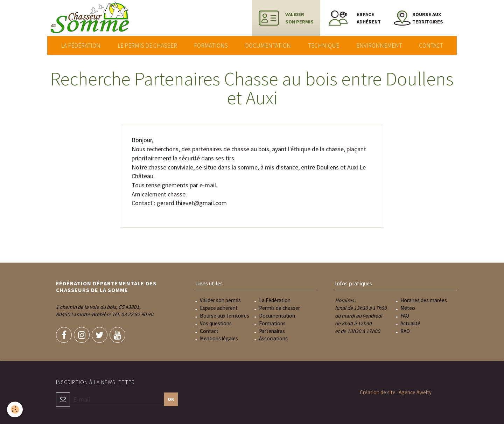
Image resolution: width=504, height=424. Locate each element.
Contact (431, 46)
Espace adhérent (219, 308)
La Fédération (81, 46)
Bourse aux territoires (225, 316)
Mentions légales (219, 338)
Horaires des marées (424, 300)
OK (171, 399)
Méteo (408, 308)
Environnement (379, 46)
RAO (405, 331)
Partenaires (272, 331)
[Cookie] (15, 409)
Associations (273, 338)
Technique (324, 46)
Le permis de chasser (147, 46)
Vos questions (216, 323)
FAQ (405, 316)
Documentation (268, 46)
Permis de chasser (279, 308)
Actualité (410, 323)
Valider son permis (220, 300)
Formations (211, 46)
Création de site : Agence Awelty (396, 392)
